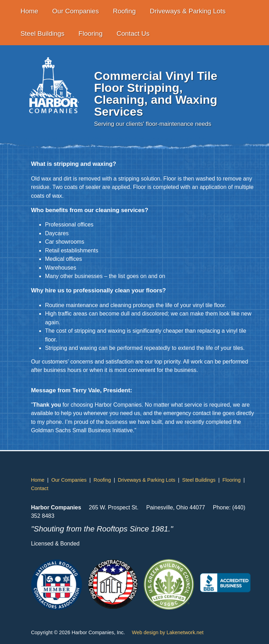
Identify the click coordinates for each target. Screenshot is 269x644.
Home (29, 11)
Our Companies (75, 11)
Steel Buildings (42, 33)
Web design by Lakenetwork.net (168, 632)
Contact (40, 488)
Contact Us (133, 33)
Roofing (124, 11)
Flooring (91, 33)
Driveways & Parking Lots (188, 11)
